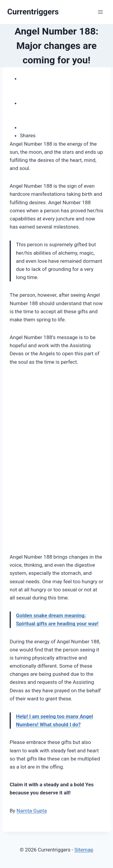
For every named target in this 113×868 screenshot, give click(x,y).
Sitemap (84, 850)
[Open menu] (100, 12)
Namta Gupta (32, 811)
